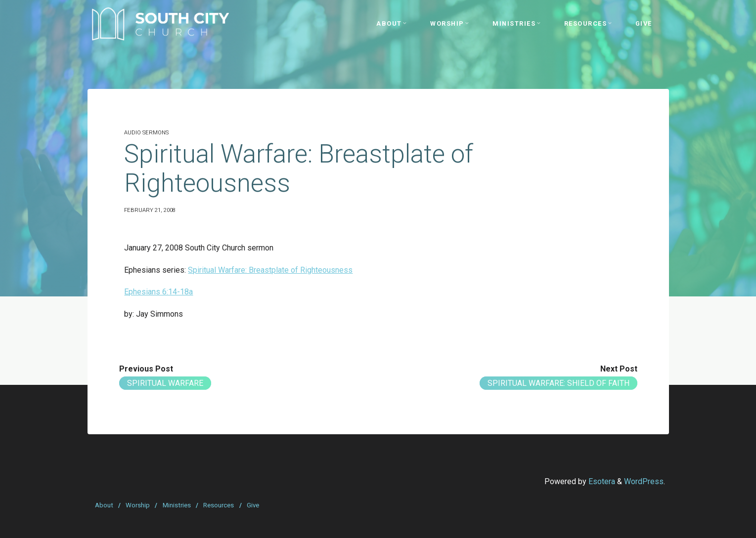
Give (253, 505)
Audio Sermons (146, 133)
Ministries (177, 505)
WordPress (644, 481)
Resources (219, 505)
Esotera (601, 481)
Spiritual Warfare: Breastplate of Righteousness (270, 270)
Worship (138, 505)
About (104, 505)
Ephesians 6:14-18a (158, 292)
